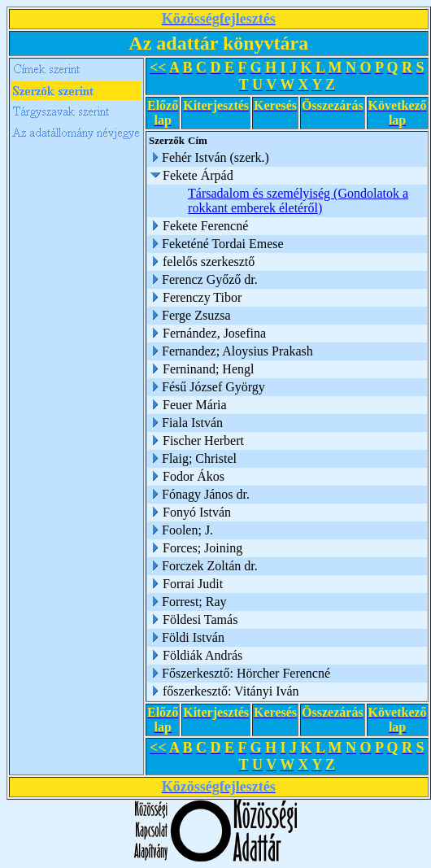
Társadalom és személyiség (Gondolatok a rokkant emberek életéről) (298, 201)
